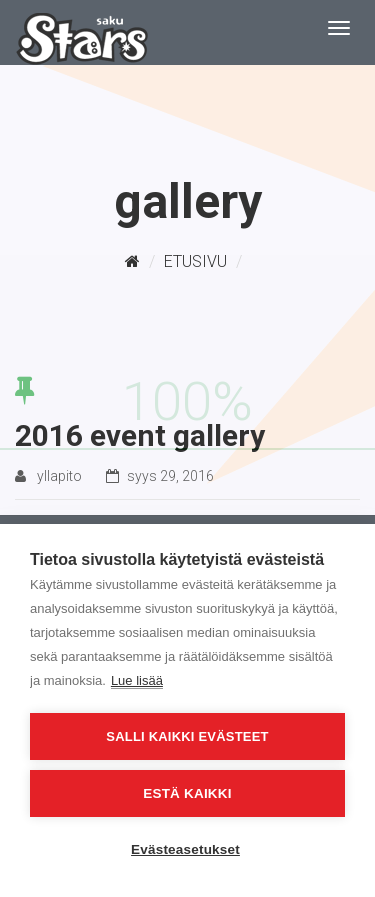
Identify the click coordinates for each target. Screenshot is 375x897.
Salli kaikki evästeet (187, 736)
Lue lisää (137, 680)
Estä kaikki (187, 793)
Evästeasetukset (185, 849)
